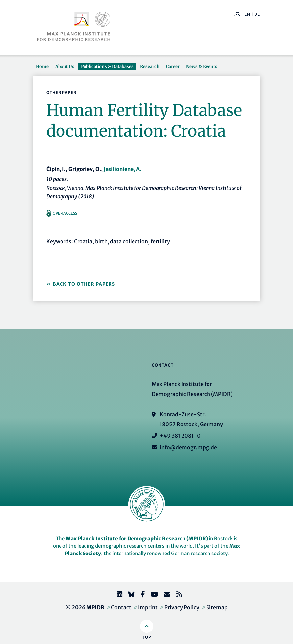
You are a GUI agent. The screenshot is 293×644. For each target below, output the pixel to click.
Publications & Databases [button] (107, 66)
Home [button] (42, 66)
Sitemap (217, 607)
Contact (121, 607)
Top (146, 637)
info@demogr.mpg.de (188, 447)
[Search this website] (235, 14)
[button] (238, 14)
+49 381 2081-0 (180, 436)
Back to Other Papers (84, 284)
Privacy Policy (182, 607)
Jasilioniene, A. (122, 169)
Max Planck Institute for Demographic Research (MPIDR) (137, 539)
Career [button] (173, 66)
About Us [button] (65, 66)
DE (257, 14)
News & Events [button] (202, 66)
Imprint (148, 607)
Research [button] (150, 66)
